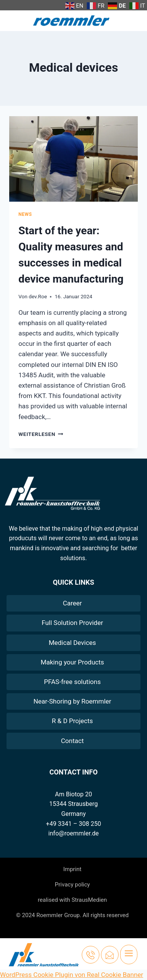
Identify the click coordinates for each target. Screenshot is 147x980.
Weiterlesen (41, 434)
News (25, 214)
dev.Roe (38, 296)
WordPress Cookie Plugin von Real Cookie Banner (72, 975)
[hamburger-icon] (129, 955)
